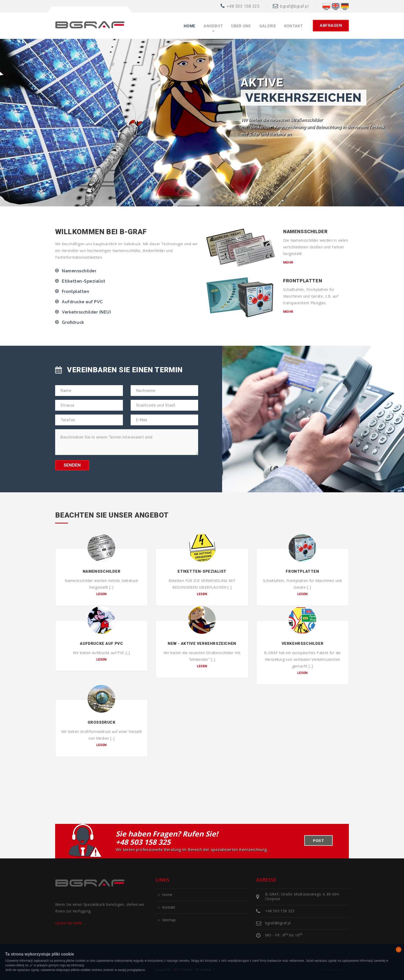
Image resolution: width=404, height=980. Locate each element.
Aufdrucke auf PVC (82, 302)
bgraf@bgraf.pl (294, 6)
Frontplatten (75, 292)
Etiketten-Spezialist (83, 281)
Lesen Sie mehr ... (71, 923)
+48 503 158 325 (243, 6)
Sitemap (169, 920)
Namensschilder (79, 271)
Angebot (213, 26)
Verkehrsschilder (303, 644)
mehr (288, 262)
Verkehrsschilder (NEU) (86, 312)
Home (190, 26)
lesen (102, 594)
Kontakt (293, 26)
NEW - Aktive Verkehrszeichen (202, 644)
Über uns (241, 26)
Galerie (268, 26)
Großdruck (73, 322)
